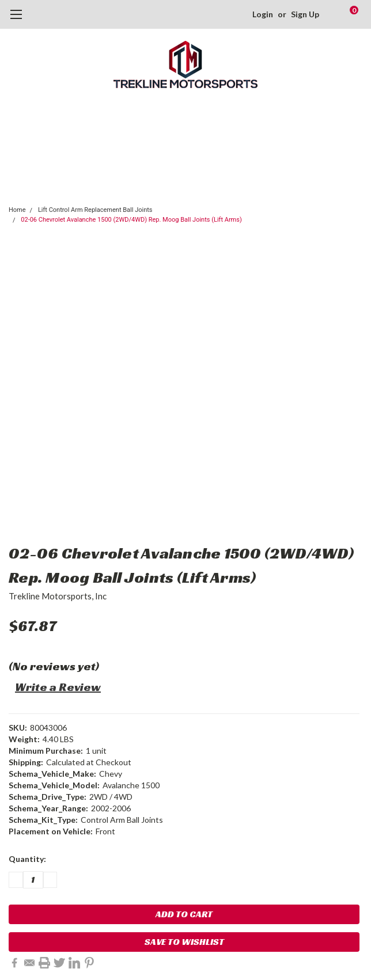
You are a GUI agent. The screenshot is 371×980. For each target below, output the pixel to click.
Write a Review (58, 687)
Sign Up (305, 14)
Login (263, 14)
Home (17, 210)
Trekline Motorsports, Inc (58, 596)
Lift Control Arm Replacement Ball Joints (95, 210)
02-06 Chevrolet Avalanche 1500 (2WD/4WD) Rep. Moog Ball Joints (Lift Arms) (131, 220)
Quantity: (27, 859)
